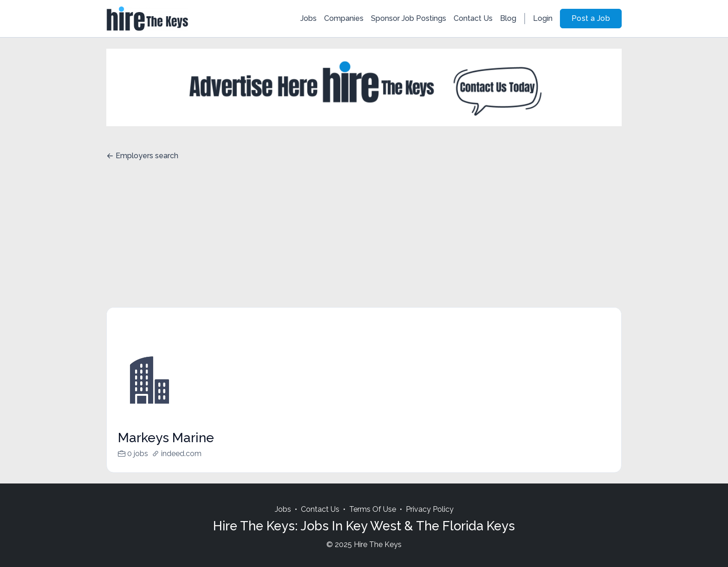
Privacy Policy (430, 509)
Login (543, 18)
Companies (344, 18)
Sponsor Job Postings (409, 18)
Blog (508, 18)
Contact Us (473, 18)
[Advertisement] (364, 238)
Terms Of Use (373, 509)
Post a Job (591, 18)
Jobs (309, 18)
